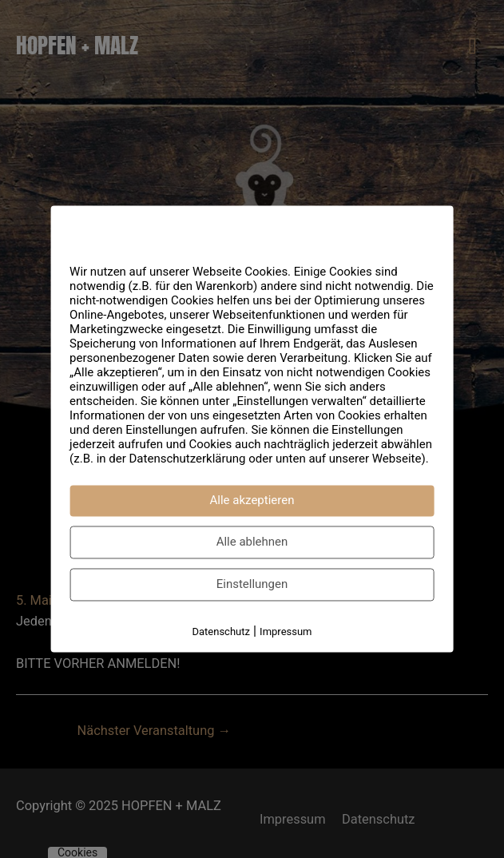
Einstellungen (252, 584)
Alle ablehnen (252, 542)
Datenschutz (220, 632)
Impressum (286, 632)
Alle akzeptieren (252, 500)
